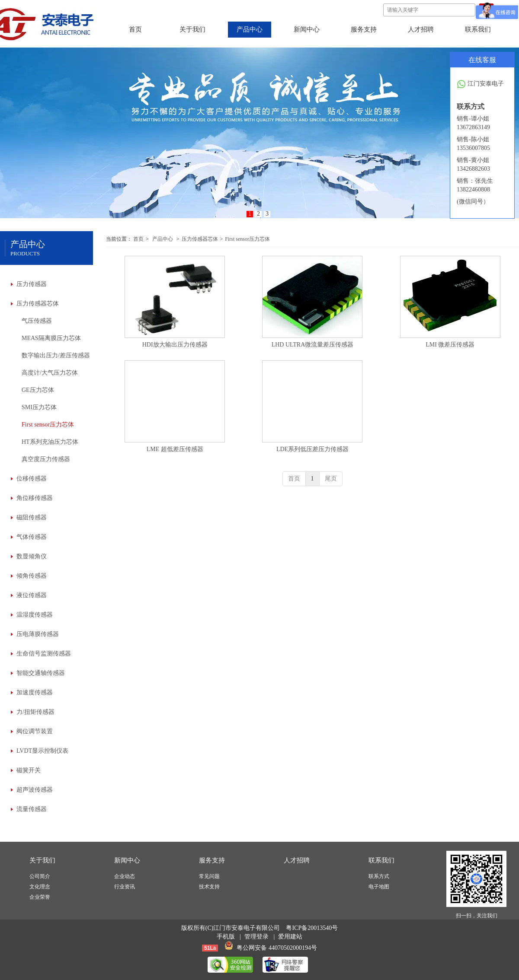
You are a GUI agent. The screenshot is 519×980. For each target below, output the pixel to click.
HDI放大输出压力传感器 (175, 345)
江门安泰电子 (480, 84)
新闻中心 (127, 860)
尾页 (331, 479)
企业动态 (125, 876)
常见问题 (209, 876)
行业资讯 (125, 887)
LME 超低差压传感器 (175, 449)
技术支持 (209, 887)
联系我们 (381, 860)
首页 (138, 239)
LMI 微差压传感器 (450, 345)
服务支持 (212, 860)
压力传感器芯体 (200, 239)
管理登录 (256, 937)
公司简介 (40, 876)
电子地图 (379, 887)
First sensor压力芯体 (247, 239)
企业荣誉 (40, 897)
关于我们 (42, 860)
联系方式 (379, 876)
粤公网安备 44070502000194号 (277, 948)
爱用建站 (290, 937)
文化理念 (40, 887)
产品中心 (163, 239)
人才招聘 (297, 860)
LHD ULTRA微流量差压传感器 (313, 345)
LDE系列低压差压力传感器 (312, 449)
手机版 (226, 937)
